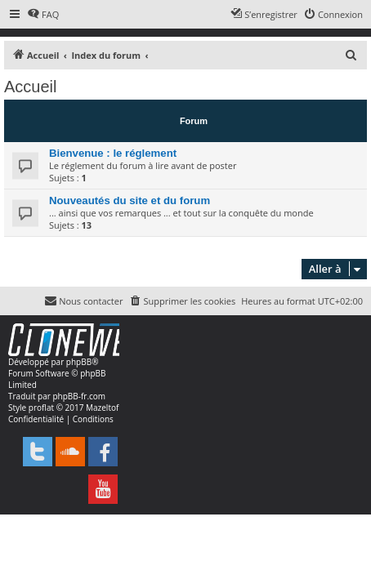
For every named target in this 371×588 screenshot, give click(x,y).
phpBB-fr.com (79, 396)
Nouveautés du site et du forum (130, 200)
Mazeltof (102, 408)
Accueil (30, 87)
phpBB (79, 362)
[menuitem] (43, 15)
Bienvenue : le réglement (113, 153)
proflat (41, 408)
